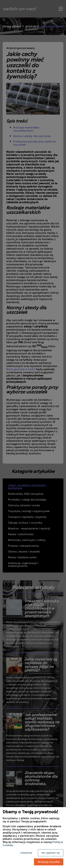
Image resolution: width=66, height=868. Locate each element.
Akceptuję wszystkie (49, 862)
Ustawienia (26, 853)
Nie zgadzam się (51, 853)
